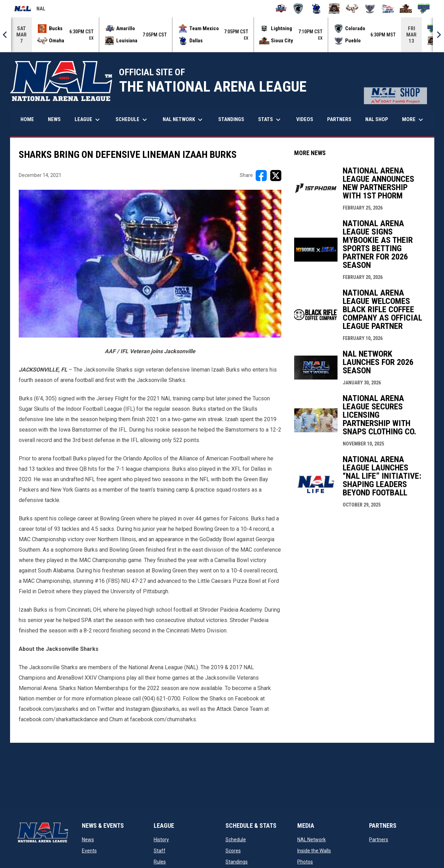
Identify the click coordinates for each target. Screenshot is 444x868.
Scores (233, 851)
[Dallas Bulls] (316, 9)
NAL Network (311, 840)
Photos (305, 862)
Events (89, 851)
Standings (237, 862)
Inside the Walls (314, 851)
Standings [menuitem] (231, 119)
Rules (160, 862)
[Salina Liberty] (388, 9)
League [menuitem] (88, 120)
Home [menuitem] (27, 119)
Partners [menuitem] (339, 119)
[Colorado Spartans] (298, 9)
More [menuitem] (413, 120)
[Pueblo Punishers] (370, 9)
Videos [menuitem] (305, 119)
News (88, 840)
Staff (160, 851)
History (161, 840)
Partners (379, 840)
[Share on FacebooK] (261, 176)
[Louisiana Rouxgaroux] (334, 9)
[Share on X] (276, 176)
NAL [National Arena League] (30, 10)
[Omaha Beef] (352, 9)
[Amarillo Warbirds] (280, 9)
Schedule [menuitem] (132, 120)
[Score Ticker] (222, 35)
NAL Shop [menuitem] (379, 119)
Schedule (236, 840)
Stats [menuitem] (270, 120)
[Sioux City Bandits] (406, 9)
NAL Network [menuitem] (186, 120)
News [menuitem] (54, 119)
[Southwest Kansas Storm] (424, 9)
